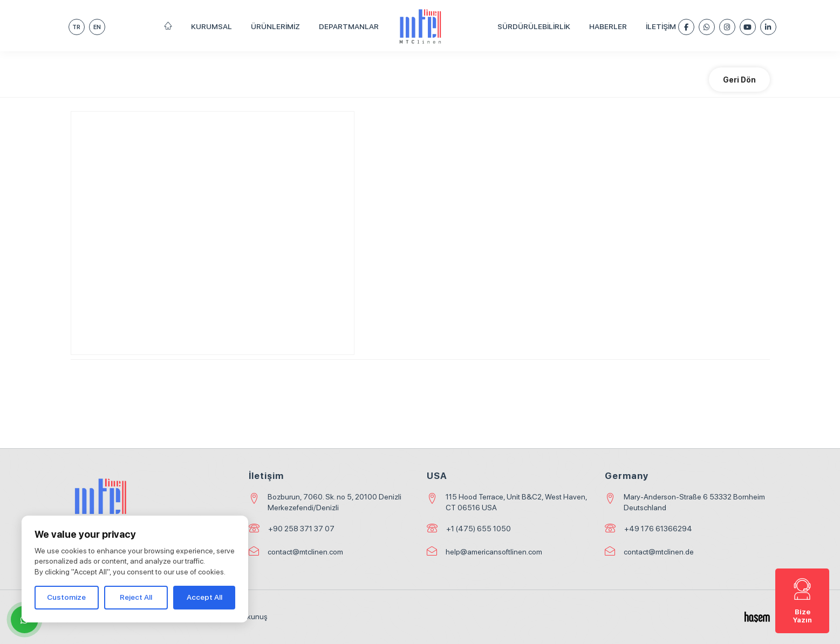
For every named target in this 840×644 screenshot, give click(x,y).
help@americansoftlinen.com (494, 552)
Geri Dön (739, 80)
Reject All (136, 597)
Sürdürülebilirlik (534, 26)
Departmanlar (349, 26)
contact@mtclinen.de (659, 552)
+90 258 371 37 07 (301, 529)
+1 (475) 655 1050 (479, 529)
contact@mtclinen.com (305, 552)
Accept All (204, 597)
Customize (66, 597)
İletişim (661, 26)
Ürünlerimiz (275, 26)
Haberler (608, 26)
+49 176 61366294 (658, 529)
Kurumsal (211, 26)
